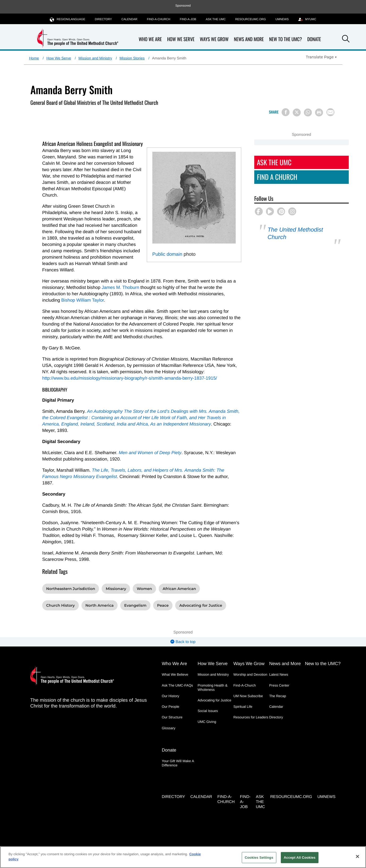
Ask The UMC (274, 162)
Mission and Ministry (95, 58)
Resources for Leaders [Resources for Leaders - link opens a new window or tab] (251, 717)
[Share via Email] (330, 112)
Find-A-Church (158, 19)
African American (179, 589)
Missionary (116, 589)
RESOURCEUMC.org (251, 19)
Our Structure (172, 717)
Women (144, 589)
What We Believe (175, 674)
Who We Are (150, 39)
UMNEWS (282, 19)
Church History (61, 605)
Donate (314, 39)
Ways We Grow (214, 39)
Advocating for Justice (201, 605)
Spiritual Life (243, 707)
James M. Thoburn (120, 287)
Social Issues (208, 711)
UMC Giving (207, 722)
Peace (163, 605)
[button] (346, 40)
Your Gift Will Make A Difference (178, 763)
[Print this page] (319, 112)
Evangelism (135, 605)
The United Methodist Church (295, 233)
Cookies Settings (259, 858)
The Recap (278, 696)
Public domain (167, 254)
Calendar (130, 19)
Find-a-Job (188, 19)
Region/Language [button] (68, 19)
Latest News (279, 674)
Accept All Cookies (300, 858)
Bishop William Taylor (83, 300)
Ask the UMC (216, 19)
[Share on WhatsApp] (308, 112)
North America (100, 605)
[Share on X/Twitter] (297, 112)
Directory (103, 19)
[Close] (358, 856)
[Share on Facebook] (286, 112)
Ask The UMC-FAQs (178, 685)
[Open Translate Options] (322, 57)
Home (34, 58)
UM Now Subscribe (248, 696)
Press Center (279, 685)
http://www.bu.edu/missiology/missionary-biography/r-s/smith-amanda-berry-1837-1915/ (130, 378)
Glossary (169, 728)
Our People (171, 707)
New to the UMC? (286, 39)
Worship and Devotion (250, 674)
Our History (171, 696)
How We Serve (181, 39)
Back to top (183, 642)
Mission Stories (132, 58)
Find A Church (277, 177)
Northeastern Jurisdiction (71, 589)
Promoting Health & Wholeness (212, 687)
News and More (249, 39)
